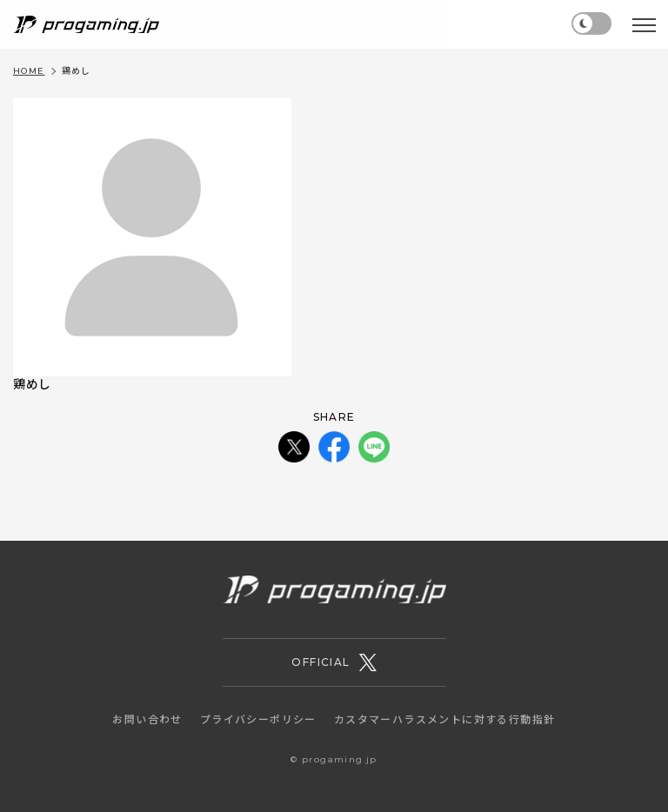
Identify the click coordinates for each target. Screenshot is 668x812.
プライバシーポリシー (258, 719)
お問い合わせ (147, 719)
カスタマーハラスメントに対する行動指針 (445, 719)
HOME (29, 71)
